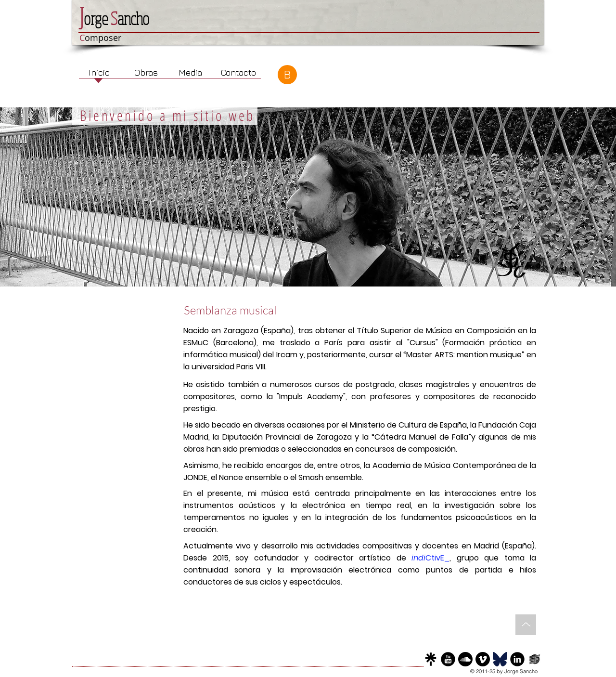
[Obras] (146, 72)
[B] (287, 75)
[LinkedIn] (517, 659)
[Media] (190, 72)
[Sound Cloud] (465, 659)
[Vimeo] (483, 659)
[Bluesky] (500, 659)
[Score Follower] (535, 659)
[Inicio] (99, 72)
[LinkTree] (431, 659)
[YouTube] (448, 659)
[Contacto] (238, 72)
